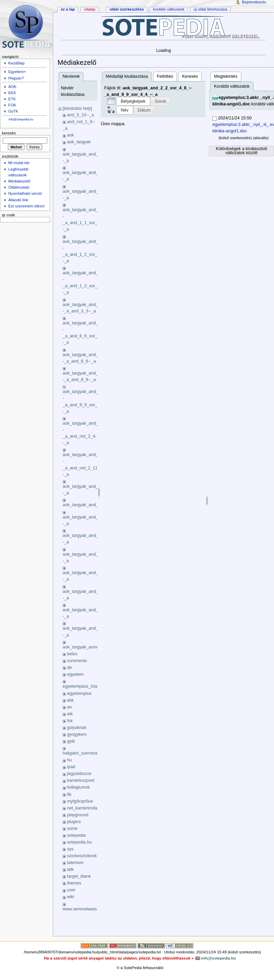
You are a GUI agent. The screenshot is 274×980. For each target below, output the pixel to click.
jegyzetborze (79, 774)
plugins (74, 822)
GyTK (13, 111)
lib (69, 794)
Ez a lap (68, 9)
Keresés (190, 76)
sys (70, 849)
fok (70, 721)
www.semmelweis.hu (83, 909)
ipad (71, 767)
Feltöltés (165, 76)
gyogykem (77, 734)
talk (71, 869)
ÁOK (12, 87)
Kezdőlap (16, 63)
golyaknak (77, 728)
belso (72, 654)
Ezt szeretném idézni (26, 206)
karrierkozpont (81, 780)
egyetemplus (79, 693)
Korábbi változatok (169, 9)
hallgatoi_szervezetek (83, 753)
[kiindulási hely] (77, 108)
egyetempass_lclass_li (84, 686)
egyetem (75, 674)
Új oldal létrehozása (210, 9)
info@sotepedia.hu (21, 119)
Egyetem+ (17, 72)
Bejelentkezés (254, 2)
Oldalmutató (19, 187)
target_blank (79, 876)
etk (70, 714)
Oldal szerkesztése (127, 9)
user (71, 890)
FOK (12, 105)
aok (71, 135)
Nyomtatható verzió (25, 193)
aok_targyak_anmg (81, 647)
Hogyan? (16, 78)
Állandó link (18, 200)
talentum (75, 863)
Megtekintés (226, 76)
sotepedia (77, 835)
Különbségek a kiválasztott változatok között (241, 151)
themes (74, 883)
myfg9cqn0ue (80, 801)
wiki (71, 897)
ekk (71, 700)
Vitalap (89, 9)
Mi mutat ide (19, 163)
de (70, 668)
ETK (12, 99)
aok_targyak (79, 142)
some (72, 829)
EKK (12, 93)
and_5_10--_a (81, 115)
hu (70, 760)
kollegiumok (79, 787)
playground (78, 815)
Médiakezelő (19, 181)
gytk (71, 741)
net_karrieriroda (82, 808)
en (70, 707)
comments (77, 661)
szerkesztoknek (82, 856)
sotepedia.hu (80, 842)
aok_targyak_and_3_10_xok (90, 505)
